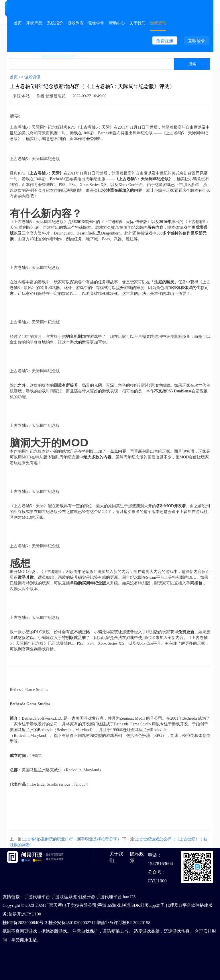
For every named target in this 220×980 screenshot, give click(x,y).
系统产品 (34, 23)
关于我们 (137, 23)
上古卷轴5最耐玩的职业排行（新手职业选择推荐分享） (72, 839)
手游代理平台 (37, 897)
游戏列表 (76, 23)
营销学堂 (96, 23)
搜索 (192, 64)
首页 (18, 23)
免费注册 (165, 41)
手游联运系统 (64, 897)
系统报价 (55, 23)
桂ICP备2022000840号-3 (25, 923)
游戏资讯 (158, 23)
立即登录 (197, 41)
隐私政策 (137, 857)
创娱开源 (87, 897)
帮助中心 (117, 23)
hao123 (129, 897)
